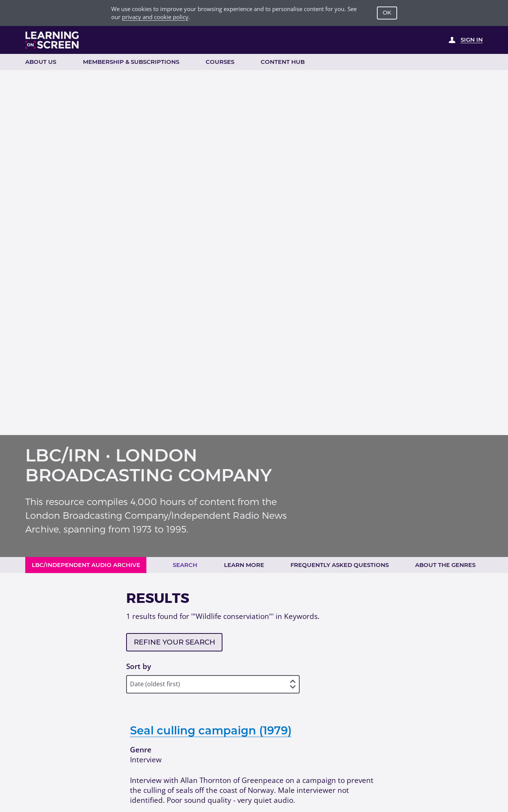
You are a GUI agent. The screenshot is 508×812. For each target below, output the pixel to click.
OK (387, 13)
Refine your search (174, 642)
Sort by (139, 666)
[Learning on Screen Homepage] (52, 40)
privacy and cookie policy (155, 17)
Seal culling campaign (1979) (211, 730)
